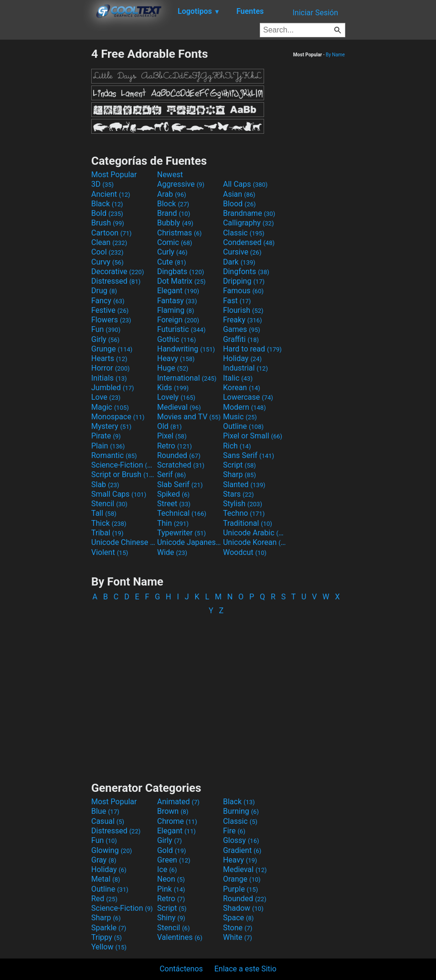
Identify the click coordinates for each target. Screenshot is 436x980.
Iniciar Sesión (315, 13)
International (187, 378)
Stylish (243, 504)
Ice (167, 869)
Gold (172, 850)
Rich (237, 446)
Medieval (179, 407)
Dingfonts (246, 272)
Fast (237, 301)
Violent (110, 552)
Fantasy (177, 301)
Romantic (114, 455)
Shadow (243, 908)
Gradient (242, 850)
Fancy (108, 301)
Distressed (116, 281)
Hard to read (252, 349)
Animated (178, 802)
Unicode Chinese (123, 542)
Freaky (243, 320)
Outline (243, 426)
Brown (173, 811)
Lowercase (248, 397)
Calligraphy (249, 223)
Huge (173, 368)
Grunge (112, 349)
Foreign (178, 320)
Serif (171, 474)
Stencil (109, 504)
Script (239, 465)
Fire (234, 831)
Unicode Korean (255, 542)
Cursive (242, 252)
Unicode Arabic (255, 533)
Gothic (176, 339)
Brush (108, 223)
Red (104, 899)
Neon (171, 879)
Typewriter (181, 533)
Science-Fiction (123, 465)
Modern (245, 407)
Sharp (239, 474)
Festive (110, 310)
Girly (105, 339)
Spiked (173, 494)
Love (106, 397)
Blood (239, 204)
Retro (175, 446)
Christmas (179, 233)
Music (240, 417)
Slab (105, 485)
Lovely (176, 397)
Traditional (248, 523)
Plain (108, 446)
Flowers (111, 320)
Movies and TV (189, 417)
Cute (172, 262)
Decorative (117, 272)
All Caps (245, 184)
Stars (239, 494)
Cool (107, 252)
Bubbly (175, 223)
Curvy (107, 262)
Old (169, 426)
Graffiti (241, 339)
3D (102, 184)
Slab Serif (180, 485)
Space (238, 918)
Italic (238, 378)
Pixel (172, 436)
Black (107, 204)
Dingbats (181, 272)
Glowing (112, 850)
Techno (244, 513)
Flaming (175, 310)
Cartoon (112, 233)
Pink (171, 889)
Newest (170, 175)
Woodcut (245, 552)
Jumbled (113, 388)
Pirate (106, 436)
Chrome (177, 821)
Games (242, 329)
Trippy (106, 937)
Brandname (249, 213)
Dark (239, 262)
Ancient (111, 194)
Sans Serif (249, 455)
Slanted (244, 485)
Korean (242, 388)
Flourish (243, 310)
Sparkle (109, 928)
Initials (109, 378)
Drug (104, 291)
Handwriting (186, 349)
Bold (107, 213)
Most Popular (114, 175)
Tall (104, 513)
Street (174, 504)
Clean (109, 242)
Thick (109, 523)
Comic (175, 242)
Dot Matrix (181, 281)
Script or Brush (123, 474)
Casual (108, 821)
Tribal (107, 533)
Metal (106, 879)
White (238, 937)
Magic (110, 407)
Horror (111, 368)
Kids (173, 388)
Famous (243, 291)
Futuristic (181, 329)
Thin (173, 523)
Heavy (176, 358)
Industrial (245, 368)
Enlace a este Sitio (245, 969)
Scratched (181, 465)
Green (174, 860)
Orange (242, 879)
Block (173, 204)
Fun (106, 329)
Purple (240, 889)
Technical (182, 513)
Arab (172, 194)
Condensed (249, 242)
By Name (335, 55)
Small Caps (119, 494)
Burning (241, 811)
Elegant (178, 291)
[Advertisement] (45, 190)
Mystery (111, 426)
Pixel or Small (253, 436)
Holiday (242, 358)
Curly (172, 252)
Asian (239, 194)
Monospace (118, 417)
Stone (238, 928)
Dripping (244, 281)
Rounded (179, 455)
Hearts (109, 358)
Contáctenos (181, 969)
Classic (244, 233)
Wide (172, 552)
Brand (174, 213)
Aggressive (181, 184)
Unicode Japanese (189, 542)
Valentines (180, 937)
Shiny (171, 918)
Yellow (109, 947)
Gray (104, 860)
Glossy (241, 840)
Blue (105, 811)
